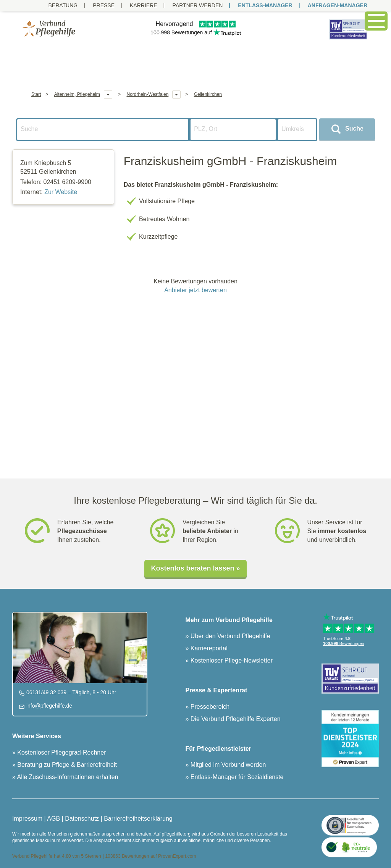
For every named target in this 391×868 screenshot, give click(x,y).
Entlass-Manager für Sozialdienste (236, 777)
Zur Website (61, 192)
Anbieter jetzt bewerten (195, 290)
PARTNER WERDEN (198, 5)
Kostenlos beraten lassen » (195, 568)
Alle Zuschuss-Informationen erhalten (67, 777)
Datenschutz (82, 819)
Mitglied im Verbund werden (227, 765)
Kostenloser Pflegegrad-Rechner (61, 752)
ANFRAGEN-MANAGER (338, 5)
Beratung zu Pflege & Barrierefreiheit (66, 765)
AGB (53, 819)
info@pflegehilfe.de (48, 706)
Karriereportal (208, 648)
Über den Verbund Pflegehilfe (229, 636)
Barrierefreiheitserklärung (138, 819)
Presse (104, 5)
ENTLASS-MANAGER (265, 5)
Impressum (27, 819)
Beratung (63, 5)
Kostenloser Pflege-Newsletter (231, 660)
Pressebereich (209, 707)
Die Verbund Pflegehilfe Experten (234, 719)
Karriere (144, 5)
